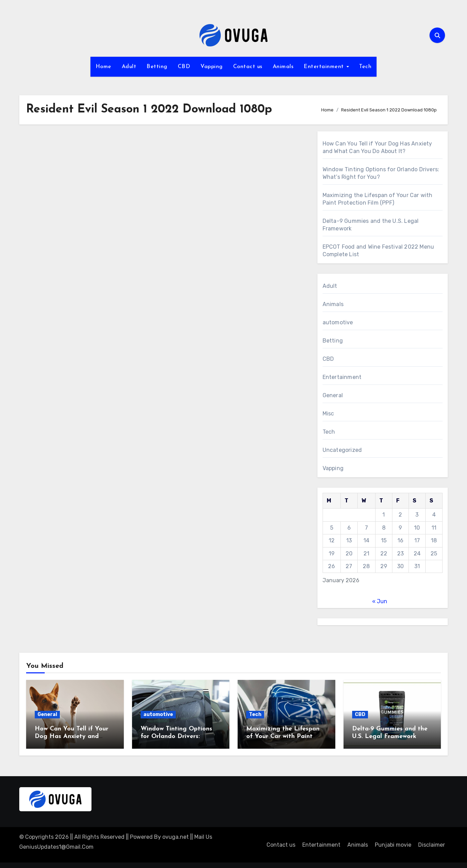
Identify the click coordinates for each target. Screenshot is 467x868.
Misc (328, 414)
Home (104, 67)
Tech (365, 67)
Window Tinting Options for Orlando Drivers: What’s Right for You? (176, 736)
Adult (129, 67)
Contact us (248, 67)
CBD (184, 67)
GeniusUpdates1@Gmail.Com (56, 847)
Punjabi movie (393, 845)
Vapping (212, 67)
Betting (157, 67)
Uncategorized (342, 450)
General (333, 395)
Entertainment (325, 67)
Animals (283, 67)
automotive (338, 322)
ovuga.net (176, 837)
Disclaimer (432, 845)
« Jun (380, 601)
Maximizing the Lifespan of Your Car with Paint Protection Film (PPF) (283, 736)
